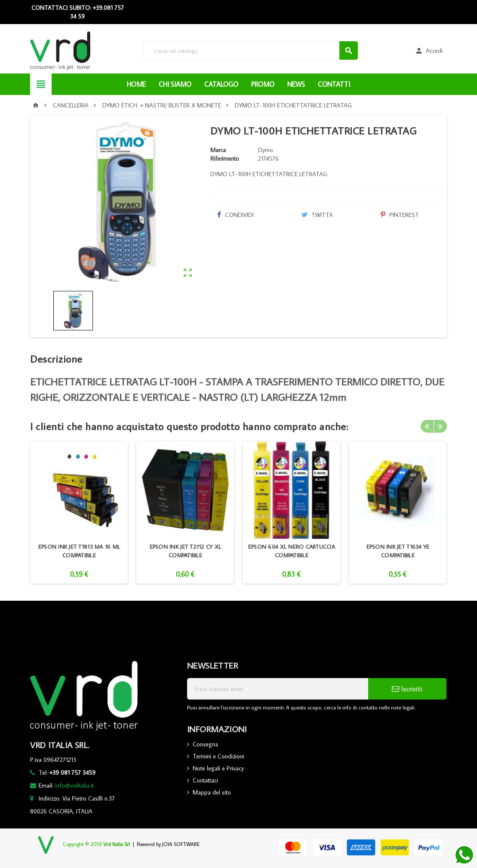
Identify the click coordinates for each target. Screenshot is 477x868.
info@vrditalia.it (74, 785)
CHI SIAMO (175, 84)
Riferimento (225, 159)
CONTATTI (334, 84)
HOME (136, 84)
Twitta (317, 215)
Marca (218, 150)
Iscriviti (407, 689)
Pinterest (400, 215)
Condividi (235, 215)
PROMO (263, 84)
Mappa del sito (212, 792)
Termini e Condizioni (218, 756)
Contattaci (205, 780)
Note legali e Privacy (218, 768)
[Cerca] (251, 50)
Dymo (266, 150)
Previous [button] (427, 426)
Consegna (205, 744)
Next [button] (440, 426)
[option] (79, 512)
